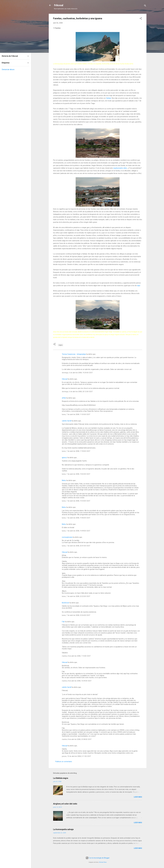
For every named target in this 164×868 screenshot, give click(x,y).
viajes (61, 345)
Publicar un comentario (64, 762)
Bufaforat (65, 603)
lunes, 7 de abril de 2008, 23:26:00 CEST (76, 615)
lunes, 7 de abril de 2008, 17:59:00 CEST (76, 451)
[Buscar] (145, 6)
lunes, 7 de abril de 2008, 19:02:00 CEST (76, 474)
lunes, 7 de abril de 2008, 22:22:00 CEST (76, 596)
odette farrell (67, 421)
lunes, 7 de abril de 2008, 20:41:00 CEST (76, 546)
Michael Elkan (103, 862)
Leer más (138, 797)
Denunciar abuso (8, 69)
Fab (63, 622)
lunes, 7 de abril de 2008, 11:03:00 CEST (76, 414)
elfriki (64, 398)
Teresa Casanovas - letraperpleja (74, 354)
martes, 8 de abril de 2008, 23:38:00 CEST (77, 739)
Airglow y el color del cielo (65, 804)
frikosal (59, 5)
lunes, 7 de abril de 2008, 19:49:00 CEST (76, 531)
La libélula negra (61, 778)
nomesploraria (67, 537)
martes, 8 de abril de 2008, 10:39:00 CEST (77, 681)
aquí (139, 286)
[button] (141, 19)
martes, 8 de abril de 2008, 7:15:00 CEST (76, 656)
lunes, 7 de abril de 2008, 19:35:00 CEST (76, 501)
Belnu (64, 480)
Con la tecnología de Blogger (98, 858)
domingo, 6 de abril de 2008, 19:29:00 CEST (77, 373)
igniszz (64, 458)
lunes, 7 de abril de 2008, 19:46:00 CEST (76, 518)
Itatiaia (109, 98)
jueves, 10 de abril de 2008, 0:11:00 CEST (76, 756)
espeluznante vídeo (120, 168)
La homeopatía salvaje (63, 829)
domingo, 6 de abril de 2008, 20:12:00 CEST (77, 392)
